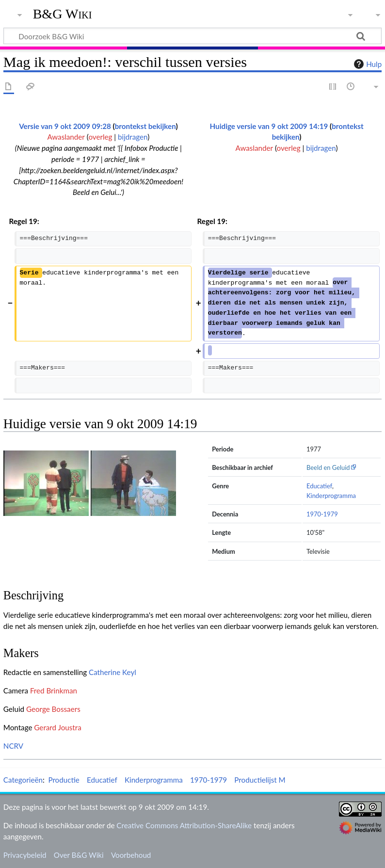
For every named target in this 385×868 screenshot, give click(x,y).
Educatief (319, 486)
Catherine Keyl (112, 672)
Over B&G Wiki (79, 855)
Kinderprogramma (331, 496)
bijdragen (133, 137)
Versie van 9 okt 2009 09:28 (65, 126)
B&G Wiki (63, 14)
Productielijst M (260, 780)
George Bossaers (53, 709)
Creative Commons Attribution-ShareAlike (184, 825)
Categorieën (23, 780)
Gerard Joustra (57, 727)
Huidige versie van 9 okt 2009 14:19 (269, 126)
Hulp (367, 64)
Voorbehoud (131, 855)
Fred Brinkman (54, 691)
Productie (64, 780)
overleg (100, 137)
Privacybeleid (25, 855)
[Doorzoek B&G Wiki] (192, 36)
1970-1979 (322, 514)
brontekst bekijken (145, 126)
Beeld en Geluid (328, 467)
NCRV (13, 746)
